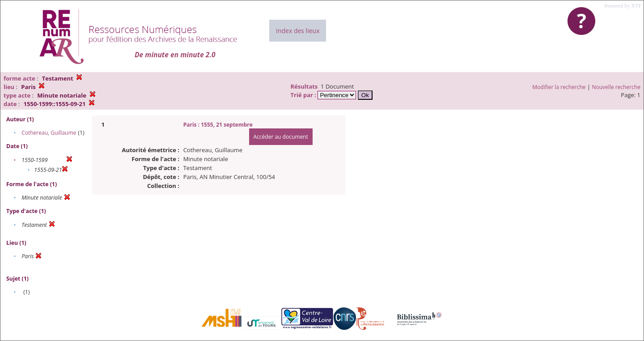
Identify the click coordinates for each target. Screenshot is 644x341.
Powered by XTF (623, 6)
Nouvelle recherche (616, 87)
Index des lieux (298, 31)
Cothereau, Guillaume (49, 133)
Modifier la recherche (559, 87)
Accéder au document (281, 137)
